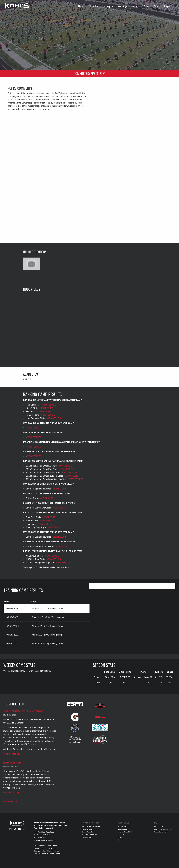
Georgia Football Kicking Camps (46, 851)
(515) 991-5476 (42, 837)
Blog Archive (10, 801)
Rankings (122, 6)
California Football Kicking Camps (47, 853)
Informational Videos (126, 832)
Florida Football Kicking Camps (46, 848)
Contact (121, 834)
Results (136, 6)
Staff (147, 6)
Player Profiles (88, 829)
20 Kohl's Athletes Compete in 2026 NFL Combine (23, 711)
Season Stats (87, 837)
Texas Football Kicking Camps (46, 845)
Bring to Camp (160, 826)
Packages (108, 6)
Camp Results (87, 832)
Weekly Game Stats (90, 834)
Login (167, 6)
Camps (82, 6)
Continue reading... (12, 754)
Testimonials (123, 829)
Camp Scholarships (162, 832)
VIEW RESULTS (49, 405)
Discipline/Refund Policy (164, 829)
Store (157, 6)
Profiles (94, 6)
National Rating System (91, 826)
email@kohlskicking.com (46, 840)
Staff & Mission (124, 826)
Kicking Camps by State (13, 763)
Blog (120, 837)
